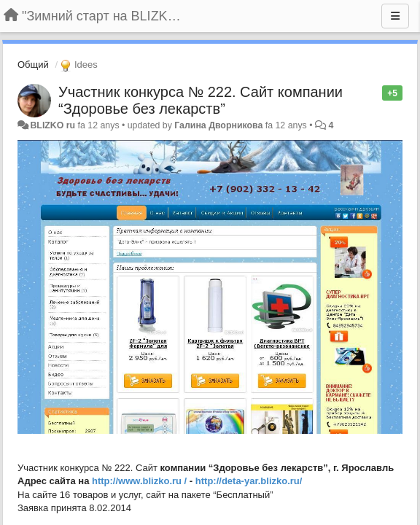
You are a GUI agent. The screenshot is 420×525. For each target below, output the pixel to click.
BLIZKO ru (54, 125)
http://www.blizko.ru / (139, 481)
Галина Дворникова (218, 125)
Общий (33, 65)
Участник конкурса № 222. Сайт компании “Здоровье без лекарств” (201, 100)
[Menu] (395, 16)
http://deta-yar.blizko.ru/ (249, 481)
